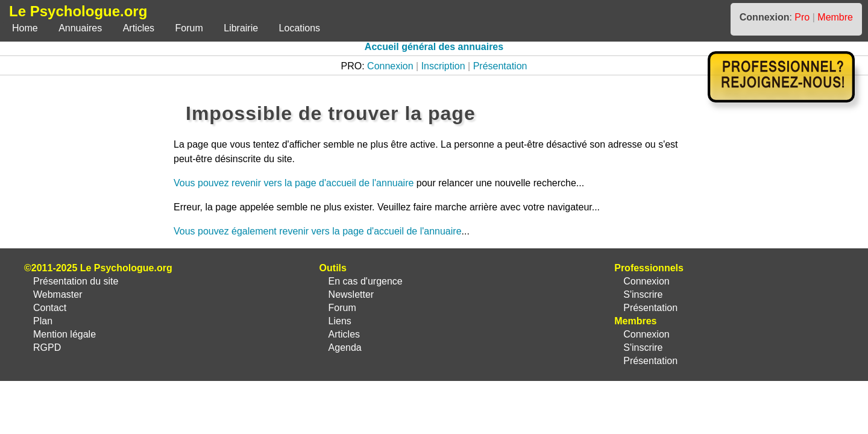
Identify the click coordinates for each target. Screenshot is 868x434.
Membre (835, 17)
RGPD (47, 348)
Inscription (443, 66)
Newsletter (351, 294)
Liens (340, 321)
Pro (802, 17)
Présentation (500, 66)
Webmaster (58, 294)
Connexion (390, 66)
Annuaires (80, 28)
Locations (300, 28)
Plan (43, 321)
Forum (189, 28)
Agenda (345, 348)
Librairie (241, 28)
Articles (139, 28)
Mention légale (64, 334)
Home (25, 28)
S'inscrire (643, 294)
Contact (50, 308)
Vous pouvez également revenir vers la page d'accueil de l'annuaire (318, 231)
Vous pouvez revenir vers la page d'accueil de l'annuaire (294, 183)
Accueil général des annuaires (434, 47)
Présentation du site (76, 281)
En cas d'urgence (366, 281)
